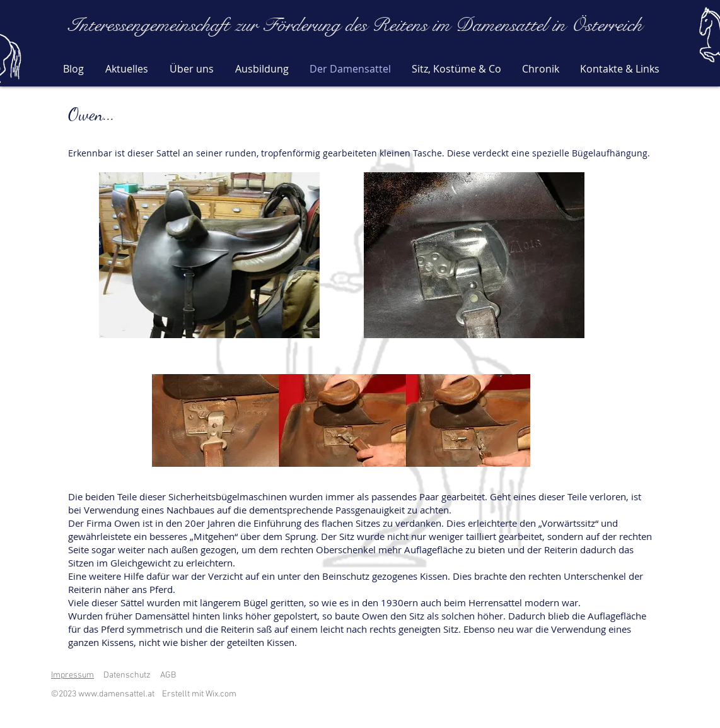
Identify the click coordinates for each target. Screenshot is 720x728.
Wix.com (221, 694)
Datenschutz (127, 675)
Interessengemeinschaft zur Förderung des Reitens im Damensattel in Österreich (355, 25)
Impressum (73, 675)
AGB (168, 675)
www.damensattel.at (116, 694)
